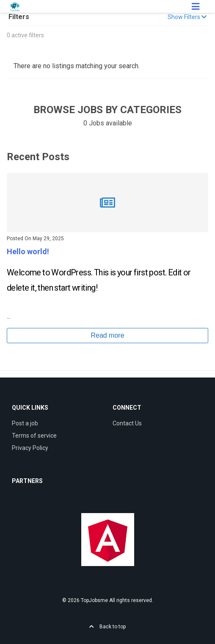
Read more (107, 335)
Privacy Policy (30, 448)
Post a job (25, 423)
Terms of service (34, 436)
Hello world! (28, 251)
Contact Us (127, 423)
